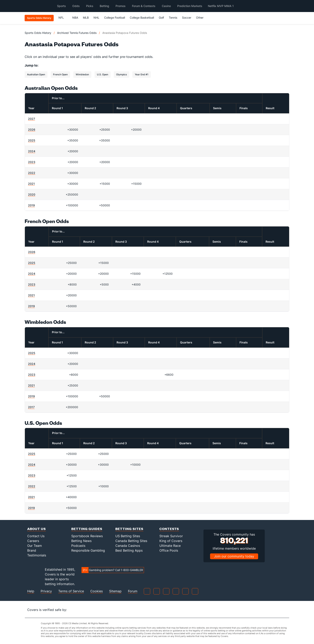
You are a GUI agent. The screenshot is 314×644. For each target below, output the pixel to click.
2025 (32, 140)
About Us (37, 529)
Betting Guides (87, 529)
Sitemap (115, 591)
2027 (32, 119)
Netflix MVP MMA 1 (221, 6)
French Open (60, 74)
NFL (63, 18)
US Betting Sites (128, 536)
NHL (96, 18)
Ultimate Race (170, 546)
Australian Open (36, 74)
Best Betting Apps (129, 550)
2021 (31, 184)
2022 (32, 173)
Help (31, 591)
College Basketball (142, 18)
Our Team (35, 546)
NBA (75, 18)
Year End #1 (142, 74)
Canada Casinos (128, 546)
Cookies (97, 591)
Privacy (46, 591)
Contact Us (36, 536)
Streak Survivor (171, 536)
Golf (161, 18)
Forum (133, 591)
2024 (32, 151)
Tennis (173, 18)
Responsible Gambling (88, 550)
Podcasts (78, 546)
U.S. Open (103, 74)
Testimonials (37, 555)
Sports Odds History (38, 33)
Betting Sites (129, 529)
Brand (32, 550)
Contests (169, 529)
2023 (32, 162)
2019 (31, 205)
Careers (33, 541)
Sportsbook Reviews (87, 536)
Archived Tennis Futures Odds (77, 33)
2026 (32, 130)
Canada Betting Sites (131, 541)
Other (202, 18)
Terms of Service (71, 591)
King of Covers (171, 541)
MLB (86, 18)
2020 (32, 194)
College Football (115, 18)
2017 (31, 407)
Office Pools (169, 550)
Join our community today (234, 556)
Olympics (121, 74)
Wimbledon (82, 74)
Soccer (187, 18)
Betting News (81, 541)
